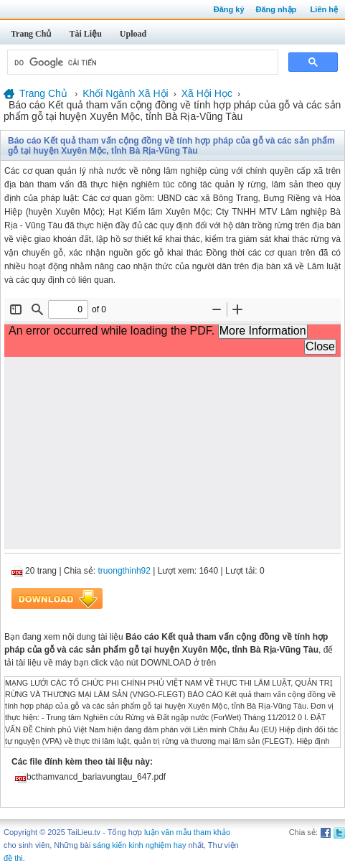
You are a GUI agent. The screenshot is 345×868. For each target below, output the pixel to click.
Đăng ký (229, 9)
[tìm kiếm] (141, 62)
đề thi (13, 858)
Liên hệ (324, 9)
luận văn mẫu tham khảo (187, 832)
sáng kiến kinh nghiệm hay (139, 845)
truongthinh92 (124, 571)
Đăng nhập (277, 9)
